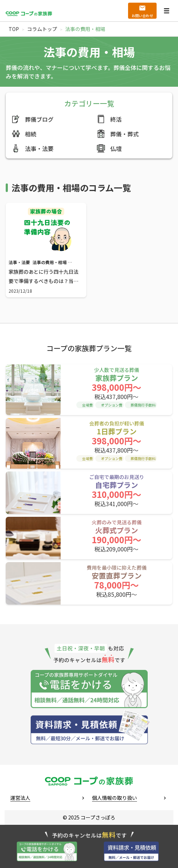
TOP (14, 29)
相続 (24, 134)
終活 (109, 119)
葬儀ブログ (32, 119)
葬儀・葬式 (118, 134)
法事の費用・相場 (50, 262)
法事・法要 (32, 148)
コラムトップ (42, 29)
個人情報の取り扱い (115, 798)
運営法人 (20, 798)
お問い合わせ (142, 16)
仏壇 (109, 148)
